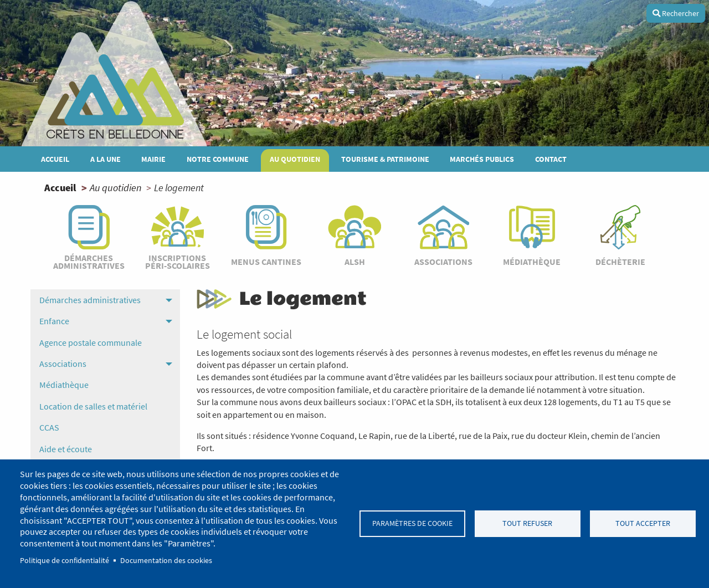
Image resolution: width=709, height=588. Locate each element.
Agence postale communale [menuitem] (91, 342)
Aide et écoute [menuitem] (66, 449)
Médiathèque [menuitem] (64, 385)
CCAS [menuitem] (49, 427)
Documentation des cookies (166, 561)
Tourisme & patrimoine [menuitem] (385, 159)
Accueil (60, 188)
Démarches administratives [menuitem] (90, 300)
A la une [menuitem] (106, 159)
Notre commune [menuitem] (218, 159)
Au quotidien (115, 188)
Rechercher (676, 13)
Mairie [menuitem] (153, 159)
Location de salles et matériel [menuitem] (93, 406)
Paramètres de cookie (412, 523)
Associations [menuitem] (63, 364)
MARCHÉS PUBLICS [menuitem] (482, 159)
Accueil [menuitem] (55, 159)
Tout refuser (527, 523)
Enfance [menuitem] (54, 321)
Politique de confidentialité (65, 561)
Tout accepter (643, 523)
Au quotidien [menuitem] (295, 159)
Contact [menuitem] (551, 159)
